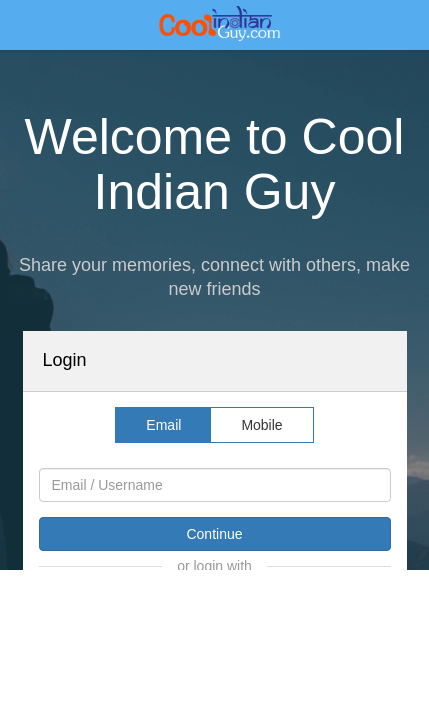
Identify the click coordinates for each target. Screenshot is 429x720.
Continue (214, 534)
